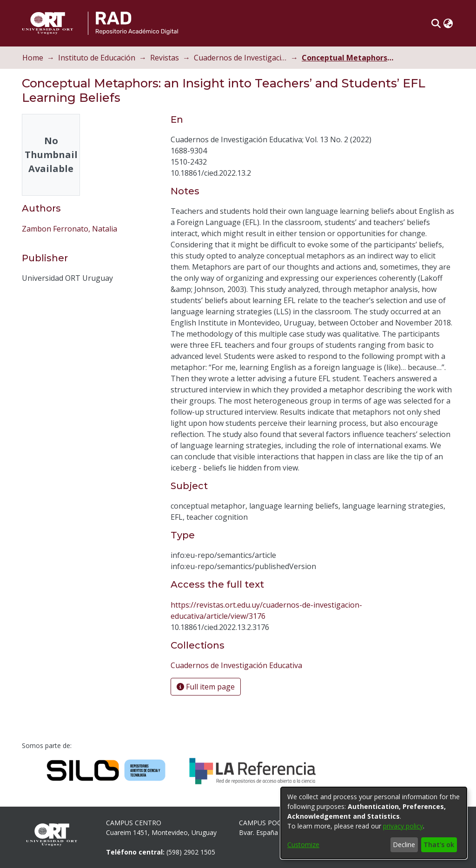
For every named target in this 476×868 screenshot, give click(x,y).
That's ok (439, 845)
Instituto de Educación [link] (97, 58)
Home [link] (33, 58)
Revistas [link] (165, 58)
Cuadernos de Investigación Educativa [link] (240, 58)
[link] (236, 665)
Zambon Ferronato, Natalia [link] (69, 229)
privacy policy (403, 826)
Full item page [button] (206, 687)
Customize (303, 845)
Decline (404, 845)
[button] (436, 23)
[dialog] (374, 823)
